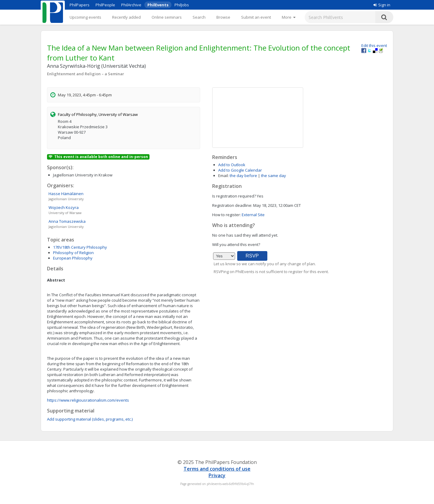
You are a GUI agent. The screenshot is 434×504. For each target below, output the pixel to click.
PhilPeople (105, 5)
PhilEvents (158, 5)
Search (199, 17)
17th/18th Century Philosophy (80, 247)
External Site (253, 215)
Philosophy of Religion (73, 253)
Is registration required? (234, 196)
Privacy (217, 475)
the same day (274, 176)
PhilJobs (182, 5)
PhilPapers (80, 5)
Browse (223, 17)
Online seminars (167, 17)
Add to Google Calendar (240, 170)
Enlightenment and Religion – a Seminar (86, 74)
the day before (243, 176)
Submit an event (256, 17)
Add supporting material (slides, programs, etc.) (90, 419)
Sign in (382, 5)
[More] (289, 17)
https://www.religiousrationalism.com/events (88, 400)
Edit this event (374, 45)
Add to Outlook (232, 165)
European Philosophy (73, 258)
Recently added (126, 17)
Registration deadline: (232, 205)
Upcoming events (85, 17)
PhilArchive (131, 5)
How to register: (226, 215)
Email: (223, 176)
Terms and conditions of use (217, 469)
